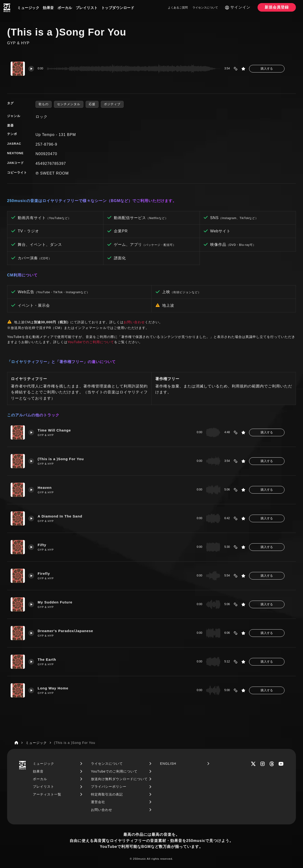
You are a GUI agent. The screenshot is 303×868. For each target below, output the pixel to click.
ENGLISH (168, 764)
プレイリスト (87, 8)
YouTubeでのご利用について (91, 342)
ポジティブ (112, 104)
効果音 (48, 8)
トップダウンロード (118, 8)
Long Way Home (53, 688)
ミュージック (28, 8)
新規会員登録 (277, 7)
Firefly (44, 573)
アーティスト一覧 (47, 794)
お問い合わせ (134, 322)
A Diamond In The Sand (60, 516)
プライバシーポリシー (109, 787)
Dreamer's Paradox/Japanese (65, 631)
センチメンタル (69, 104)
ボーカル (65, 8)
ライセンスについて (205, 8)
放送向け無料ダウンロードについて (119, 779)
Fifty (42, 545)
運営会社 (98, 802)
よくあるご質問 (178, 8)
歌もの (44, 104)
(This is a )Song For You (61, 459)
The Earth (47, 659)
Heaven (45, 488)
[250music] (7, 8)
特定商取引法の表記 (107, 794)
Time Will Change (54, 430)
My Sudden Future (55, 602)
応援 (92, 104)
